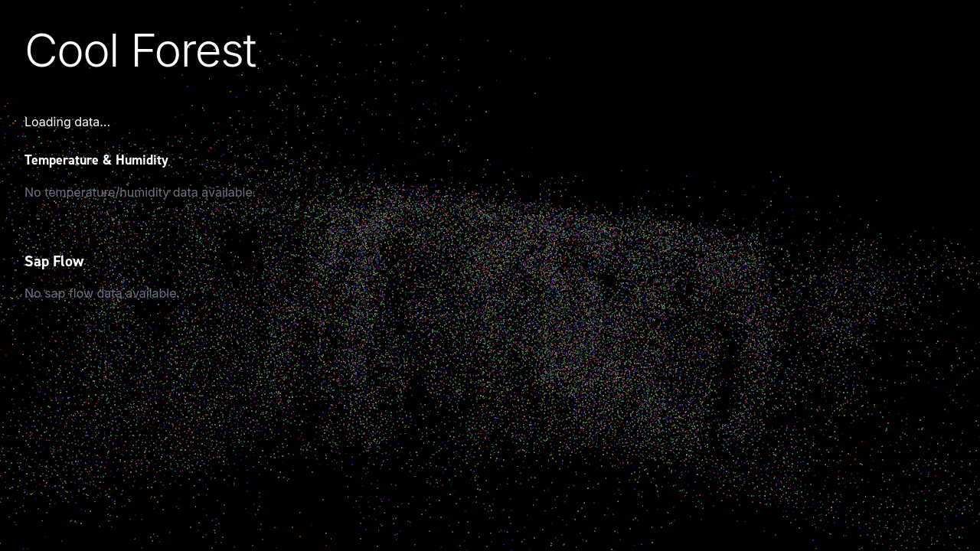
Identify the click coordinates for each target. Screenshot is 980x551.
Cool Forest (140, 50)
